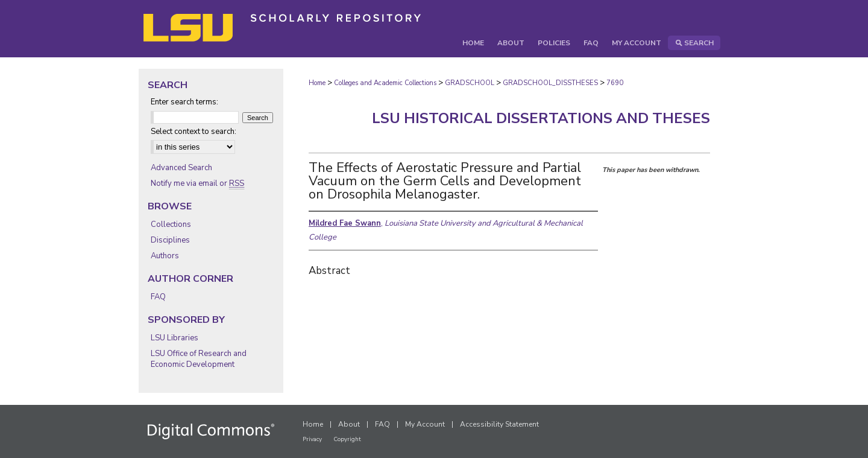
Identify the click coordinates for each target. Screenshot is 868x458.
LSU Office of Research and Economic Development (199, 359)
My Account (425, 424)
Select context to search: (193, 132)
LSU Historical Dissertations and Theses (541, 118)
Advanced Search (181, 168)
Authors (165, 256)
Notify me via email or (197, 183)
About (349, 424)
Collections (171, 224)
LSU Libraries (175, 338)
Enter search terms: (184, 102)
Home (317, 83)
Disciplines (170, 240)
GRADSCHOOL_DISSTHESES (550, 83)
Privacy (312, 439)
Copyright (347, 439)
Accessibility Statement (499, 424)
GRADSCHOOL (470, 83)
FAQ (158, 297)
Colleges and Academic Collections (385, 83)
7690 (615, 83)
